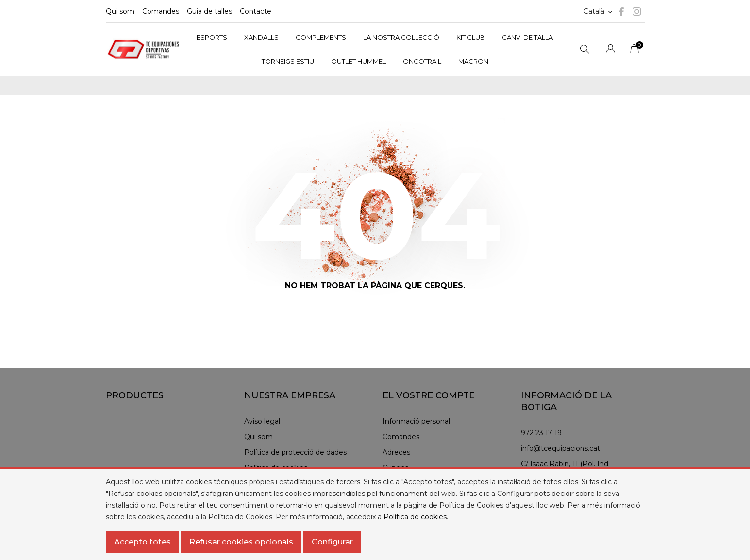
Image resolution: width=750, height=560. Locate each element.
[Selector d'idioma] (599, 11)
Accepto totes (142, 542)
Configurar (332, 542)
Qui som (120, 11)
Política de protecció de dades (295, 452)
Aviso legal (262, 421)
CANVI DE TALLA (527, 37)
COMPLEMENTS (321, 37)
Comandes (161, 11)
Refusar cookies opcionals (241, 542)
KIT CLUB (471, 37)
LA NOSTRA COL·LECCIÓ (401, 37)
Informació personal (416, 421)
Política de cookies (415, 517)
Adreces (396, 452)
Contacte (256, 11)
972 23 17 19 (541, 433)
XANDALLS (261, 37)
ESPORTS (212, 37)
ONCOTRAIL (422, 61)
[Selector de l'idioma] (610, 50)
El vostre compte (429, 395)
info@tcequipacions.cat (560, 448)
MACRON (473, 61)
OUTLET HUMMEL (358, 61)
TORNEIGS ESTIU (288, 61)
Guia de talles (209, 11)
